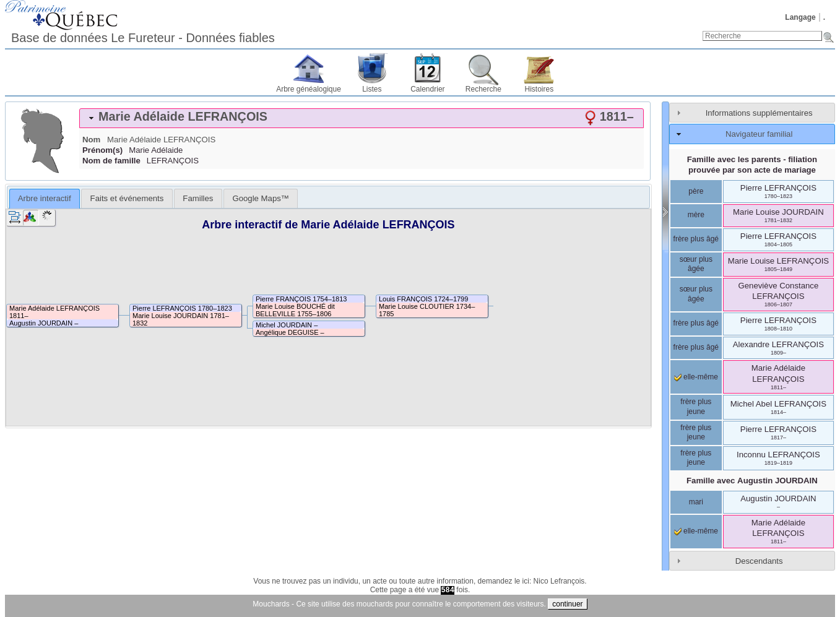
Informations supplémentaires (759, 113)
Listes (372, 89)
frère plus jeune (696, 407)
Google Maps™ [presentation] (261, 198)
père (696, 191)
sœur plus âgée (696, 264)
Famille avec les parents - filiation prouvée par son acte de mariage (752, 165)
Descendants (759, 561)
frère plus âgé (696, 239)
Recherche (483, 89)
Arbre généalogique (309, 89)
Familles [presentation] (198, 198)
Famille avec (752, 481)
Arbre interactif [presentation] (45, 198)
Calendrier (427, 89)
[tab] (362, 118)
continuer (567, 604)
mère (696, 215)
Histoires (539, 89)
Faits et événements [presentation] (127, 198)
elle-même (696, 377)
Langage (800, 17)
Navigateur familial (759, 134)
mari (696, 502)
